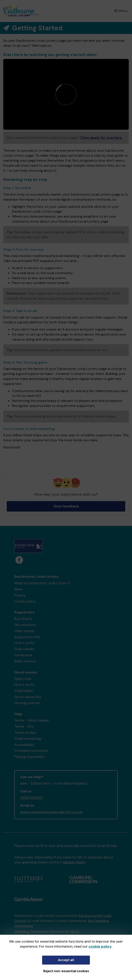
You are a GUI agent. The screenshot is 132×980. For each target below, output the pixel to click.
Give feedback (66, 506)
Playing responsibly (30, 757)
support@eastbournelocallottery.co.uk (51, 812)
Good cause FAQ (28, 697)
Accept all (66, 960)
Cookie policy (25, 601)
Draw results (24, 649)
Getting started (27, 703)
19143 (75, 932)
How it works (25, 643)
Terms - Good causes (32, 720)
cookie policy (100, 946)
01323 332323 (31, 798)
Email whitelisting (28, 739)
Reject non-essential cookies (66, 971)
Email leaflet (24, 691)
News (19, 589)
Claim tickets (24, 631)
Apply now (23, 679)
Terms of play (25, 732)
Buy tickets (23, 619)
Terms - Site (24, 726)
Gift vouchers (25, 625)
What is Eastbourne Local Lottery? (42, 583)
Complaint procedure (31, 751)
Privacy (20, 595)
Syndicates (23, 655)
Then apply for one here (101, 138)
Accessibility (24, 745)
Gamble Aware (74, 862)
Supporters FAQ (27, 637)
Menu (121, 11)
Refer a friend (25, 661)
